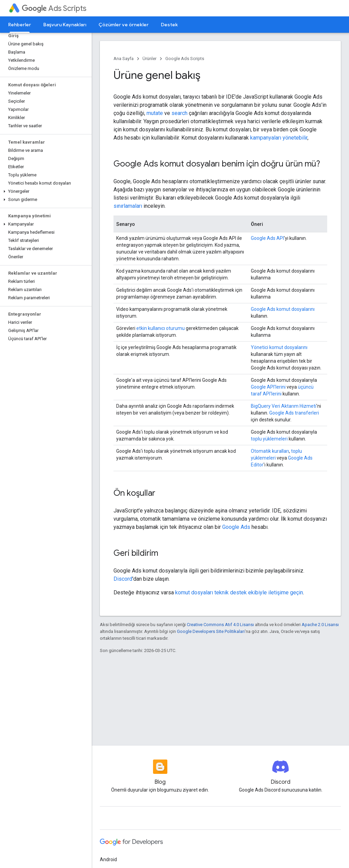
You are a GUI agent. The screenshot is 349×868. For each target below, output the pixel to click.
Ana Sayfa (124, 59)
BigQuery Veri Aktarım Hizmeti (284, 406)
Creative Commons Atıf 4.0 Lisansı (220, 625)
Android (108, 859)
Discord (123, 579)
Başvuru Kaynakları (65, 25)
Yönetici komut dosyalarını (279, 347)
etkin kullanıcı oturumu (161, 328)
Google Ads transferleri (294, 413)
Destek (169, 25)
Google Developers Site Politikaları (211, 631)
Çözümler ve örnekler (124, 25)
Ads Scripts (54, 8)
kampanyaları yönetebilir (279, 138)
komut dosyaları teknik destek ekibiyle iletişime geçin (239, 592)
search (179, 113)
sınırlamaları (128, 206)
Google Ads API (267, 238)
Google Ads (236, 527)
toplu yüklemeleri (269, 439)
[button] (44, 191)
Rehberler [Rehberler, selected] (20, 25)
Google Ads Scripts (185, 59)
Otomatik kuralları (270, 451)
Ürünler (149, 59)
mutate (155, 113)
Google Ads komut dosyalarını (283, 309)
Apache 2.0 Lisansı (320, 625)
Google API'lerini (268, 387)
